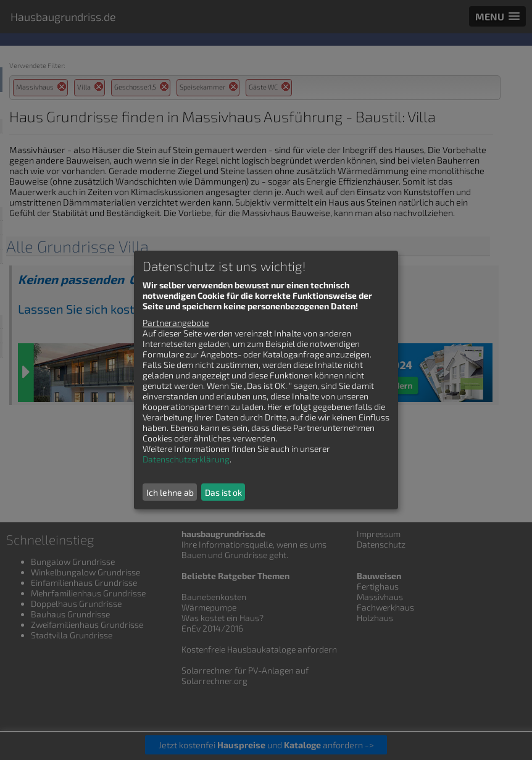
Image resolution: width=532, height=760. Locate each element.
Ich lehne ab (170, 492)
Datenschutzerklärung (186, 459)
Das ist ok (223, 492)
